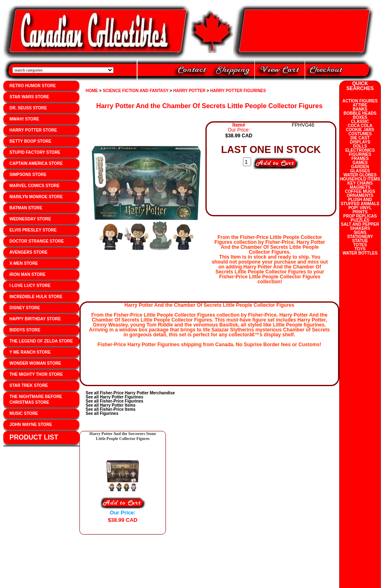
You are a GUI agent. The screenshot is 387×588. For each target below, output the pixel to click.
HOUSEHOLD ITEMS (360, 179)
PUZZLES (360, 220)
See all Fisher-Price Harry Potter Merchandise (130, 393)
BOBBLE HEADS (360, 113)
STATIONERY (360, 237)
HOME (92, 91)
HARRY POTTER (189, 91)
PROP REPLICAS (360, 216)
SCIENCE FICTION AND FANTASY (135, 91)
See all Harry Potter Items (111, 405)
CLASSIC (360, 122)
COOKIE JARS (360, 130)
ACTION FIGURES (360, 101)
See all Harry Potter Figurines (114, 397)
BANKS (360, 109)
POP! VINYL (360, 208)
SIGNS (360, 233)
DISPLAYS (360, 142)
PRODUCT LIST (34, 437)
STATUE (360, 241)
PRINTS (360, 212)
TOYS (360, 249)
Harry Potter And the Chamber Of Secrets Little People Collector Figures (210, 106)
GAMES (360, 163)
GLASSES (360, 171)
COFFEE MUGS (360, 191)
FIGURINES (360, 154)
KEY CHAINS (360, 183)
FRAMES (360, 159)
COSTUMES (360, 134)
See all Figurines (102, 413)
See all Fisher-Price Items (111, 409)
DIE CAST (360, 138)
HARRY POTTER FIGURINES (238, 91)
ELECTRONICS (360, 150)
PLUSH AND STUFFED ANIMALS (360, 202)
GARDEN (360, 167)
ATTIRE (360, 105)
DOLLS (360, 146)
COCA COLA (360, 126)
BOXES (360, 117)
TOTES (360, 245)
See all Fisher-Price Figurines (114, 401)
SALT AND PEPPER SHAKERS (360, 226)
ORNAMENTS (360, 196)
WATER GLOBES (360, 175)
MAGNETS (360, 187)
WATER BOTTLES (360, 253)
